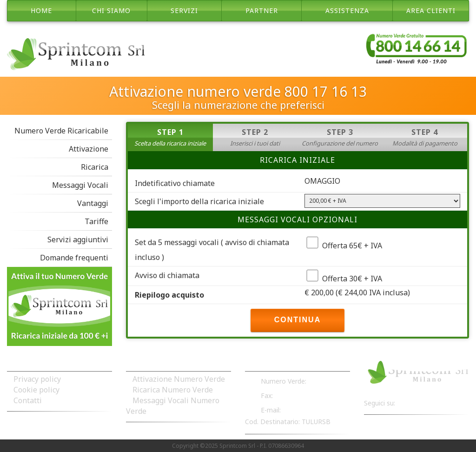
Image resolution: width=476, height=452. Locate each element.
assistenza (347, 10)
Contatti (28, 400)
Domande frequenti (74, 258)
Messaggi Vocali (80, 185)
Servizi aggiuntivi (78, 239)
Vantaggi (93, 203)
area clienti (431, 10)
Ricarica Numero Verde (173, 390)
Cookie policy (36, 390)
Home (41, 10)
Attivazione (89, 149)
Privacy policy (37, 379)
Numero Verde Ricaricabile (61, 131)
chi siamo (111, 10)
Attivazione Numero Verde (179, 379)
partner (262, 10)
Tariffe (96, 221)
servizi (184, 10)
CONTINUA (297, 320)
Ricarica (95, 167)
